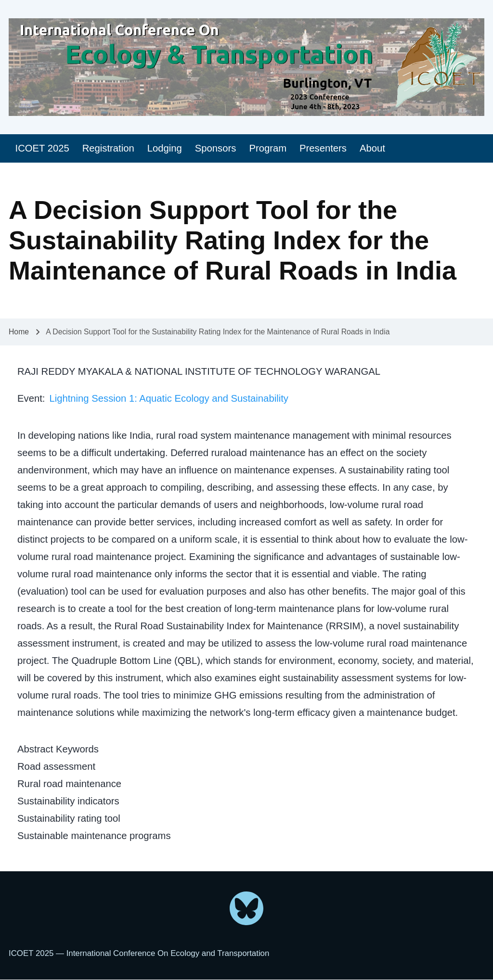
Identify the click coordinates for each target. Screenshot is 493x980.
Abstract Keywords (58, 749)
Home (19, 332)
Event (30, 398)
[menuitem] (42, 148)
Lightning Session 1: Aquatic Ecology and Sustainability (169, 398)
